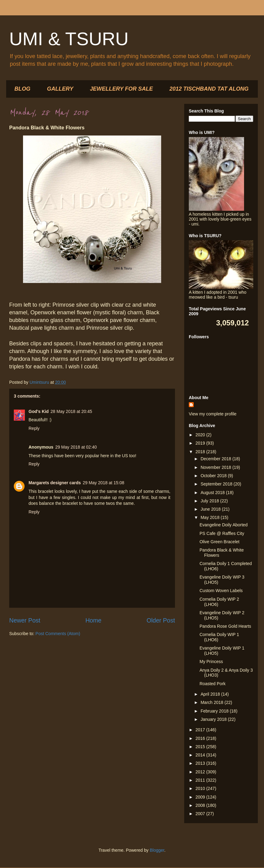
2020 (201, 435)
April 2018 (211, 694)
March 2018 (212, 702)
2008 (201, 805)
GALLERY (60, 89)
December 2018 (216, 459)
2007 (201, 814)
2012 (201, 772)
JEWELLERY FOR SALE (121, 89)
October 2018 (214, 476)
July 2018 (210, 501)
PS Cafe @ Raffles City (222, 533)
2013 (201, 763)
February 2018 (215, 711)
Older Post (161, 620)
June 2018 (211, 509)
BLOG (22, 89)
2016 (201, 738)
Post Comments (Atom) (58, 634)
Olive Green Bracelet (219, 542)
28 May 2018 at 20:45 (71, 411)
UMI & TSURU (69, 39)
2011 (201, 780)
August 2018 (213, 493)
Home (93, 620)
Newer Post (25, 620)
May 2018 (210, 517)
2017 (201, 730)
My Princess (211, 662)
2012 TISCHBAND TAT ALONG (209, 89)
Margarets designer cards (55, 483)
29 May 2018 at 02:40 (76, 447)
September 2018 (217, 484)
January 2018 (214, 719)
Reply (34, 428)
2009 (201, 797)
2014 (201, 755)
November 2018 (216, 467)
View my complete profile (213, 414)
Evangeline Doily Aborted (223, 525)
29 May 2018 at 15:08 (103, 483)
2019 (201, 443)
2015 (201, 747)
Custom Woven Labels (221, 591)
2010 (201, 788)
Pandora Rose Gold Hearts (225, 626)
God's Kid (39, 411)
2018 (201, 452)
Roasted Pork (213, 684)
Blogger (157, 850)
